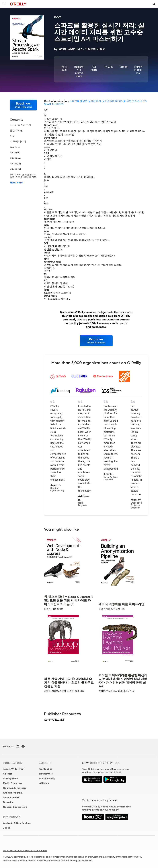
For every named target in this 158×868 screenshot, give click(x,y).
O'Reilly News (11, 778)
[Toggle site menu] (4, 4)
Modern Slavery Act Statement (77, 860)
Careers (8, 774)
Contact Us (46, 769)
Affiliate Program (13, 793)
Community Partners (15, 788)
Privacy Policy (47, 778)
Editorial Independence (48, 860)
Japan (7, 828)
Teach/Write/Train (14, 769)
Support (45, 763)
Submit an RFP (11, 797)
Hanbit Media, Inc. (138, 70)
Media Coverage (13, 783)
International (12, 817)
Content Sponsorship (15, 807)
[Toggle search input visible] (154, 4)
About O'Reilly (13, 763)
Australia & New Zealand (17, 823)
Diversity (8, 802)
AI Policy (44, 783)
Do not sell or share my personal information (25, 851)
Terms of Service (11, 860)
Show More (16, 183)
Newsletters (46, 774)
